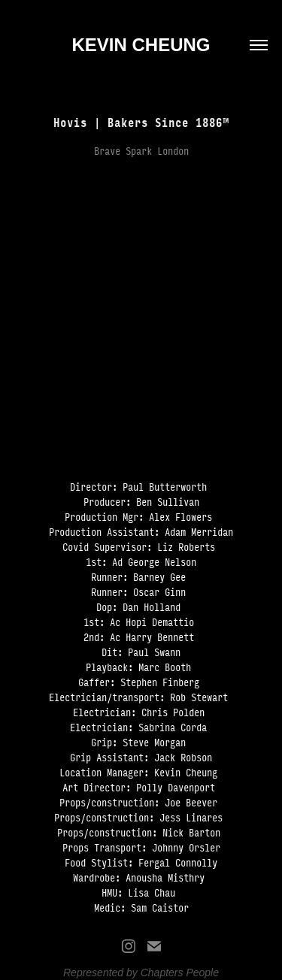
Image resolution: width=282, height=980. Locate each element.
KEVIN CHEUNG (141, 45)
